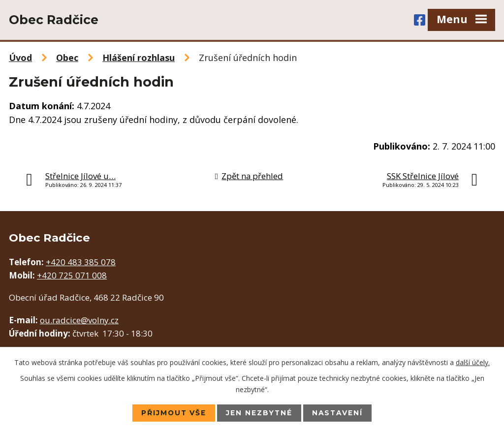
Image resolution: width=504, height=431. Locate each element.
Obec (67, 58)
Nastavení (338, 413)
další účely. (473, 362)
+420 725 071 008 (72, 275)
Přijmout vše (173, 413)
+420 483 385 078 (81, 262)
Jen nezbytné (259, 413)
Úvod (20, 58)
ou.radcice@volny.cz (79, 320)
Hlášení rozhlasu (139, 58)
